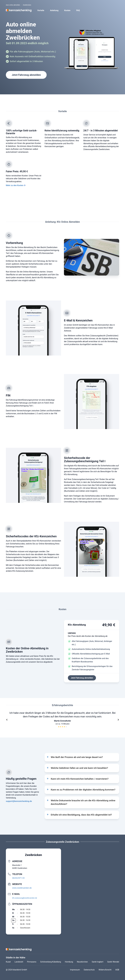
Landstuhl (19, 962)
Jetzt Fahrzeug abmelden (26, 75)
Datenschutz (89, 970)
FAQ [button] (78, 10)
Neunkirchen (82, 962)
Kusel (8, 962)
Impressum (75, 970)
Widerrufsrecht (105, 970)
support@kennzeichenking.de (19, 801)
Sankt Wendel (113, 962)
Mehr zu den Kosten (15, 185)
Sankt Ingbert (97, 962)
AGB (117, 970)
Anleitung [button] (54, 10)
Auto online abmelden (13, 5)
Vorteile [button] (41, 10)
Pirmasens (32, 962)
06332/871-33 (18, 878)
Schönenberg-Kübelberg (51, 962)
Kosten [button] (67, 10)
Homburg (69, 962)
